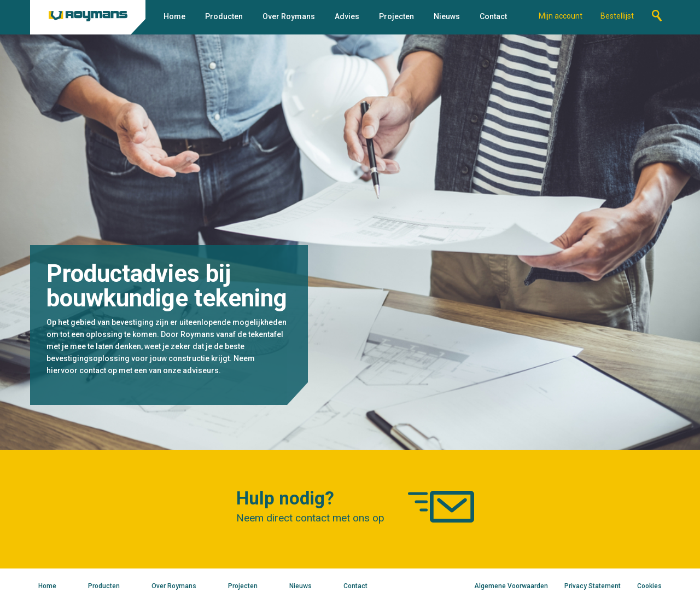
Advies (347, 16)
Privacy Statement (593, 586)
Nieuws (447, 16)
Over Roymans (289, 16)
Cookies (649, 586)
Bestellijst (617, 16)
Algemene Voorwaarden (511, 586)
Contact (493, 16)
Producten (224, 16)
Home (174, 16)
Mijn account (561, 16)
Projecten (396, 16)
